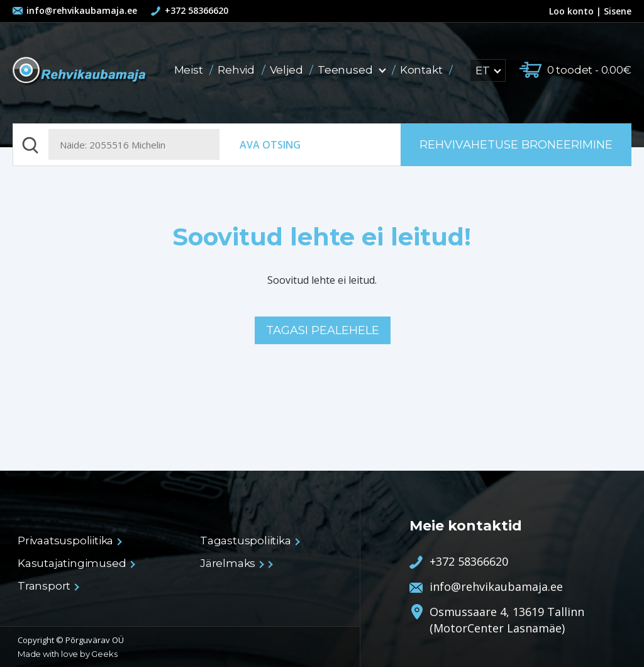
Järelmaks (231, 563)
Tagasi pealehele (323, 330)
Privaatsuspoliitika (69, 541)
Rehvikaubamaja (80, 72)
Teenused (353, 70)
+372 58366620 (197, 10)
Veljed (288, 70)
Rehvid (237, 70)
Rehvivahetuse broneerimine (516, 145)
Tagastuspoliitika (249, 541)
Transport (48, 586)
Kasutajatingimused (75, 563)
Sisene (618, 11)
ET (488, 70)
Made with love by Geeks (67, 654)
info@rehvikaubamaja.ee (82, 10)
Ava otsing (270, 145)
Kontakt (422, 70)
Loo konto (565, 11)
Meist (190, 70)
